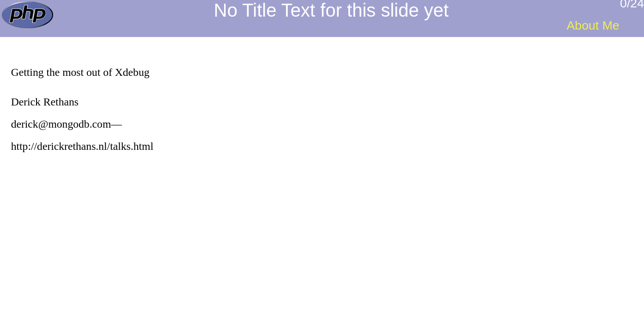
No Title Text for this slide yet (331, 10)
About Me (593, 25)
